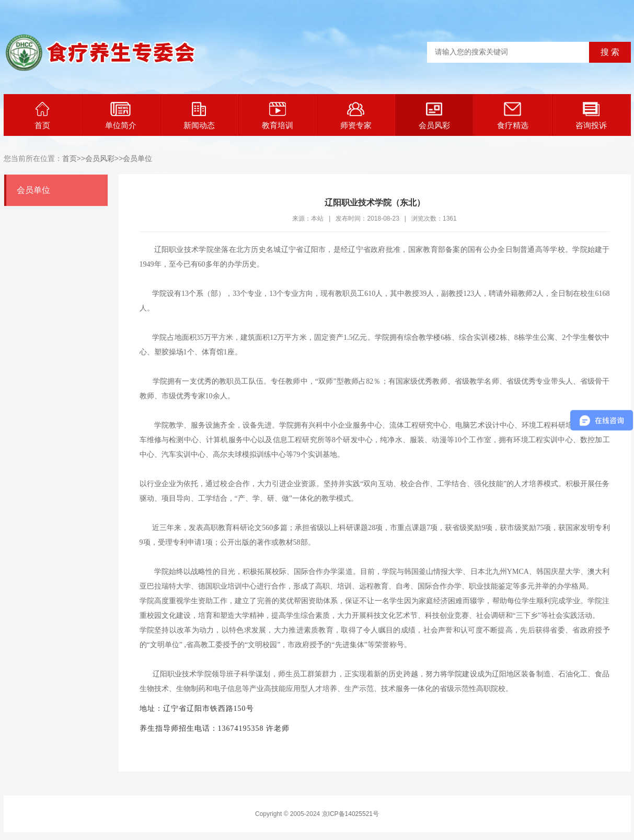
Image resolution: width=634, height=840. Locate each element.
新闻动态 (199, 116)
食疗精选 (513, 116)
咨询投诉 (591, 116)
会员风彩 (434, 116)
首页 (42, 116)
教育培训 (278, 116)
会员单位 (137, 158)
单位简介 (121, 116)
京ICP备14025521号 (350, 814)
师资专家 (356, 116)
